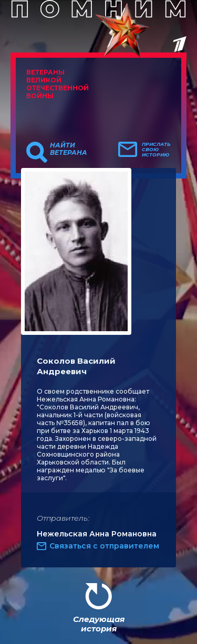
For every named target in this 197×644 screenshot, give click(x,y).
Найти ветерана (69, 149)
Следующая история (99, 624)
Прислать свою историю (156, 150)
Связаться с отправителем (104, 546)
